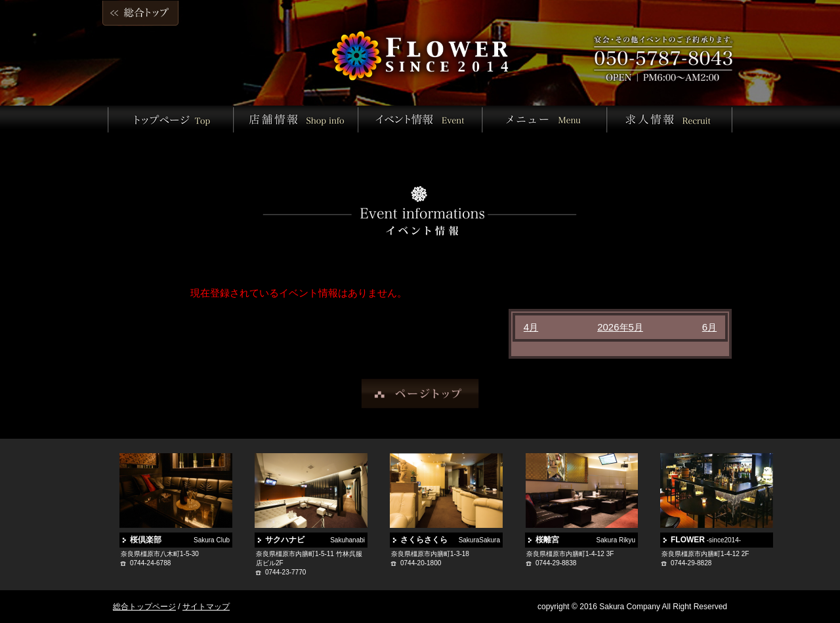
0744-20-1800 (421, 563)
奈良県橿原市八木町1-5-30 (160, 554)
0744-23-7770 (285, 572)
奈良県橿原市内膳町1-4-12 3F (570, 554)
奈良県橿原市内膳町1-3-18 (430, 554)
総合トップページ (144, 607)
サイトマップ (206, 607)
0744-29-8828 (691, 563)
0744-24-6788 (150, 563)
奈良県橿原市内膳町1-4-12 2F (705, 554)
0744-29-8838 (556, 563)
